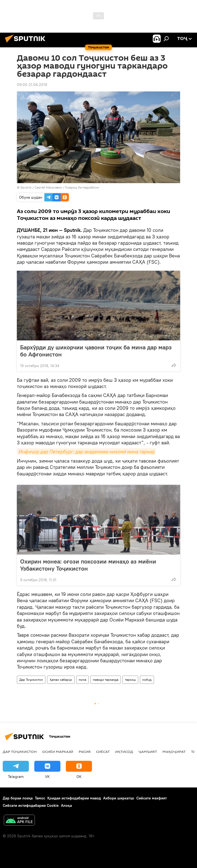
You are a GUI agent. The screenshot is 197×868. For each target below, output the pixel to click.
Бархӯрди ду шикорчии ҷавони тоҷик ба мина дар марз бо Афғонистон (96, 351)
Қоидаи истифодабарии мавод (74, 798)
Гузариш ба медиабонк (82, 187)
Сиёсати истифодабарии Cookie (31, 805)
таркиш (130, 680)
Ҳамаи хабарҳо (61, 680)
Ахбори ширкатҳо (119, 798)
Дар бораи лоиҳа (18, 798)
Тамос (40, 798)
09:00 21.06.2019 (32, 85)
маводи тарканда (106, 680)
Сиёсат (103, 752)
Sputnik (26, 187)
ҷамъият (148, 752)
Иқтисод (124, 752)
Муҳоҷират (174, 752)
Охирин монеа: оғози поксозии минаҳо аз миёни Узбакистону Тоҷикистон (88, 565)
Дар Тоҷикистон (31, 680)
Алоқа (66, 805)
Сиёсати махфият (152, 798)
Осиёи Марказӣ (58, 752)
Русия (85, 752)
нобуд (147, 680)
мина (82, 680)
